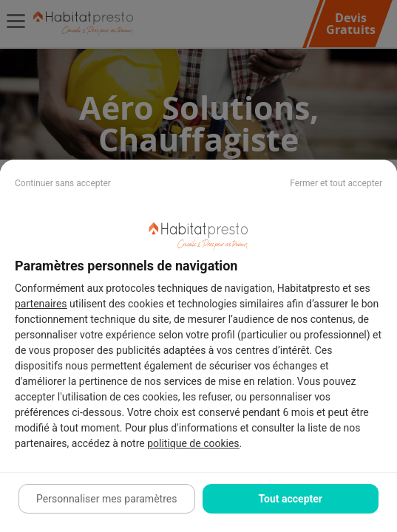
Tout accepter (291, 499)
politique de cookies (193, 443)
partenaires (41, 304)
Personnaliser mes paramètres (106, 499)
